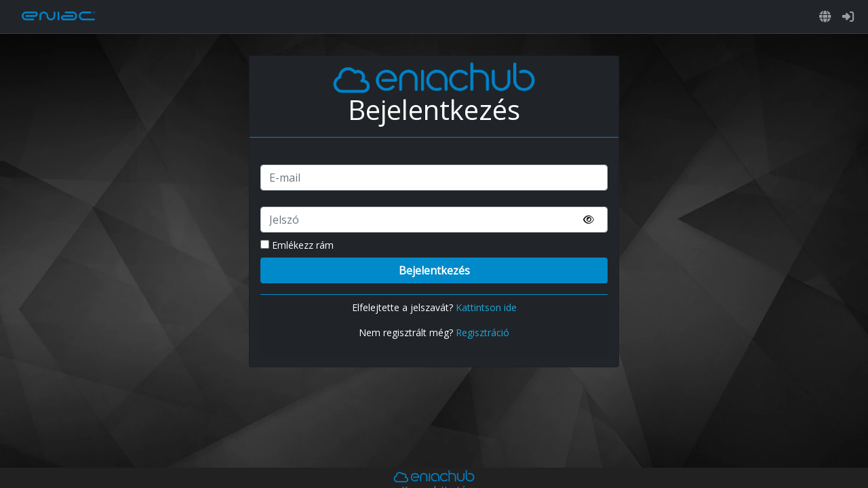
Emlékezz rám (297, 245)
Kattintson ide (486, 307)
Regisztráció (482, 332)
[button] (825, 17)
